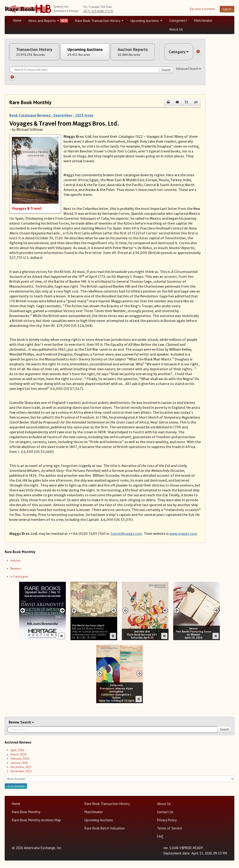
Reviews (16, 569)
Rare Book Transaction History (99, 21)
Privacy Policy (167, 820)
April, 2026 (17, 751)
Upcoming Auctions (146, 21)
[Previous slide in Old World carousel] (74, 611)
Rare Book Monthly (26, 812)
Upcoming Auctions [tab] (86, 52)
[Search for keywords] (91, 70)
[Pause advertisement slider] (62, 636)
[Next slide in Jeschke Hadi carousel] (165, 611)
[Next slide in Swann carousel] (216, 611)
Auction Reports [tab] (135, 52)
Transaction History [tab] (35, 52)
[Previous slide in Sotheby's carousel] (100, 674)
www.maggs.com (183, 534)
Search (166, 70)
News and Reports (44, 21)
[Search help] (12, 78)
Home (17, 20)
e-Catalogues (19, 577)
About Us (176, 29)
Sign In (227, 9)
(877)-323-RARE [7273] (98, 11)
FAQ (160, 837)
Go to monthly (16, 786)
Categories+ (178, 20)
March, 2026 (18, 755)
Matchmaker (203, 20)
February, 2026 (20, 759)
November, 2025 (21, 772)
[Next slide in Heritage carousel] (62, 611)
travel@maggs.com (126, 534)
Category (178, 52)
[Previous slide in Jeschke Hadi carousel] (125, 611)
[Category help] (198, 52)
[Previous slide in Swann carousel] (177, 611)
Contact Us (165, 812)
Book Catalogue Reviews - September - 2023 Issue (51, 116)
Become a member (202, 9)
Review (14, 723)
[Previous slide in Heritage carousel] (23, 611)
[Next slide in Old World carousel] (114, 611)
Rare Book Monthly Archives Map (36, 820)
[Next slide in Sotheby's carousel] (139, 674)
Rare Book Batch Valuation (105, 829)
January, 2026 (19, 763)
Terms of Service (170, 829)
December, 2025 (21, 767)
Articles (15, 561)
